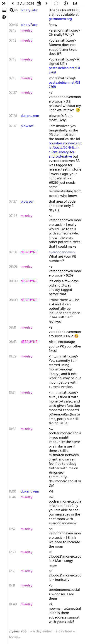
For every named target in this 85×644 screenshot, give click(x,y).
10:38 (13, 429)
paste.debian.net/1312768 (64, 85)
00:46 (13, 25)
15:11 (12, 586)
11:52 (12, 529)
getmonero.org (60, 19)
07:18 (13, 41)
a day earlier (42, 631)
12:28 (13, 571)
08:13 (13, 342)
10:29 (13, 357)
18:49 (13, 604)
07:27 (13, 93)
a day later (64, 631)
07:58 (13, 252)
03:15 (13, 31)
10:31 (12, 393)
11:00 (12, 492)
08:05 (13, 267)
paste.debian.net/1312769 (64, 70)
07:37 (13, 126)
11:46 (12, 497)
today (13, 637)
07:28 (13, 116)
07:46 (13, 216)
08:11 (12, 328)
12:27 (12, 552)
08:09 (13, 281)
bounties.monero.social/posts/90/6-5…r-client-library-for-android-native (65, 150)
